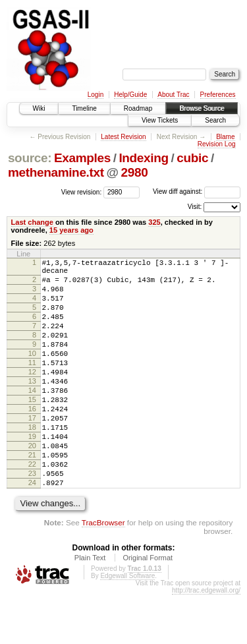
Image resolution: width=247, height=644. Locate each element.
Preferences (218, 95)
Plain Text (90, 607)
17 (32, 452)
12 (32, 395)
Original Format (148, 607)
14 (32, 418)
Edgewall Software (127, 625)
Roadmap (138, 108)
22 (32, 508)
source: (30, 158)
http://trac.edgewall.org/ (206, 640)
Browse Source (202, 108)
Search (215, 120)
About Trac (173, 95)
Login (96, 95)
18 (32, 463)
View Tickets (160, 120)
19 (32, 474)
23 (32, 519)
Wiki (39, 108)
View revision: (82, 191)
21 (32, 496)
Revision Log (217, 144)
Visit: (195, 207)
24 (32, 530)
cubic (192, 158)
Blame (225, 137)
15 (32, 429)
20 (32, 485)
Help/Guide (130, 95)
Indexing (143, 158)
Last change (32, 222)
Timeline (84, 108)
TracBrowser (103, 572)
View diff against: (197, 191)
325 (154, 222)
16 (32, 440)
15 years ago (71, 230)
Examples (82, 158)
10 (32, 373)
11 (32, 384)
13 (32, 407)
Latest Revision (123, 137)
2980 (135, 172)
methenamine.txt (56, 172)
